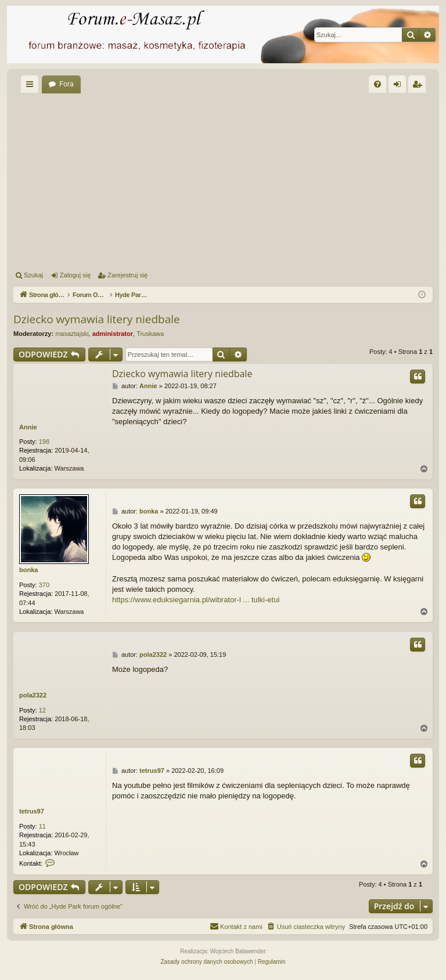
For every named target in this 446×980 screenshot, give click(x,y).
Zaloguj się (75, 275)
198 (44, 442)
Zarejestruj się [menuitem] (419, 86)
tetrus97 (32, 811)
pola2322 (33, 695)
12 (42, 710)
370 (44, 585)
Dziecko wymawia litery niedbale (97, 319)
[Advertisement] (223, 180)
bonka (28, 570)
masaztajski (72, 334)
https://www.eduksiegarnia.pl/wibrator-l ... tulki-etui (196, 600)
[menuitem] (377, 84)
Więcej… (32, 86)
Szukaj (33, 275)
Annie (28, 427)
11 (42, 826)
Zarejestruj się (127, 275)
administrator (113, 334)
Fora (66, 84)
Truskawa (150, 334)
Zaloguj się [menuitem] (400, 86)
